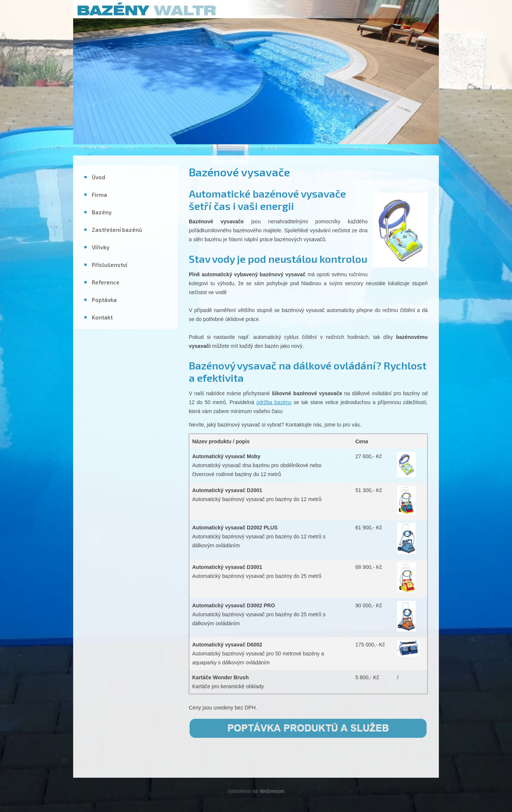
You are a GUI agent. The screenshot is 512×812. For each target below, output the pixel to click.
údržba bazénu (274, 402)
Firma (99, 195)
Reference (106, 282)
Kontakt (102, 317)
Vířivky (101, 247)
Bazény (102, 212)
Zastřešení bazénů (117, 230)
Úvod (99, 177)
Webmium (272, 791)
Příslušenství (110, 265)
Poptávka (104, 300)
